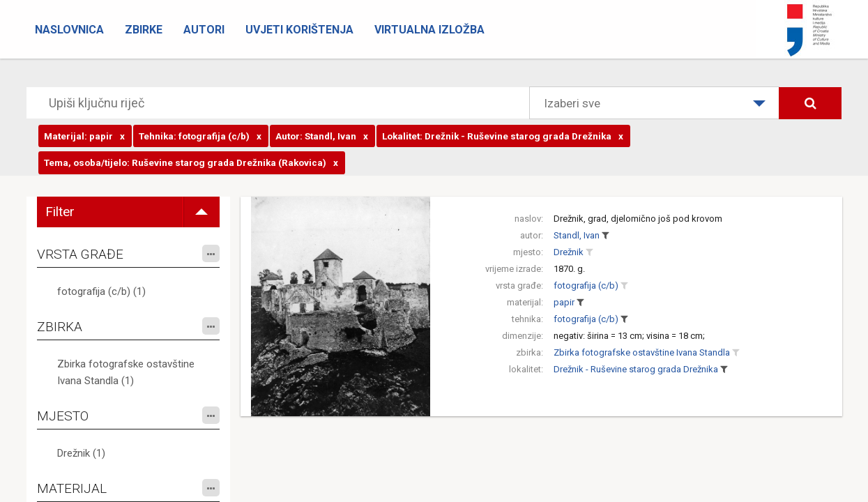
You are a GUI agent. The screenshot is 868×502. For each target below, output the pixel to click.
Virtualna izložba (429, 30)
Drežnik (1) (81, 453)
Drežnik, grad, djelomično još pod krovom (638, 219)
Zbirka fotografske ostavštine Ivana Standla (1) (126, 372)
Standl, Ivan (577, 235)
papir (564, 302)
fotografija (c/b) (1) (101, 291)
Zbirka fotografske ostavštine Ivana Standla (642, 352)
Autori (204, 30)
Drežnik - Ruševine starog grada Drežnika (636, 369)
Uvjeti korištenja (299, 30)
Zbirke (144, 30)
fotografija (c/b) (586, 286)
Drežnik (569, 252)
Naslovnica (69, 30)
